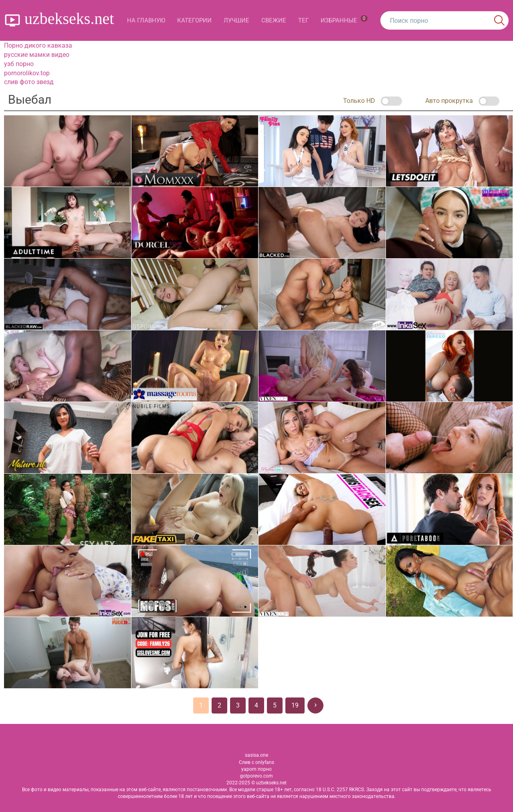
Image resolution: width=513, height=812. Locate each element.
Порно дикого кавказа (38, 45)
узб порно (19, 64)
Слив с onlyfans (256, 762)
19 (295, 705)
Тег (303, 20)
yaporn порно (256, 769)
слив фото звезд (29, 82)
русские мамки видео (37, 55)
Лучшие (236, 20)
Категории (194, 20)
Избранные (344, 20)
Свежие (274, 20)
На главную (146, 20)
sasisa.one (256, 755)
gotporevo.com (256, 776)
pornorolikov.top (27, 73)
